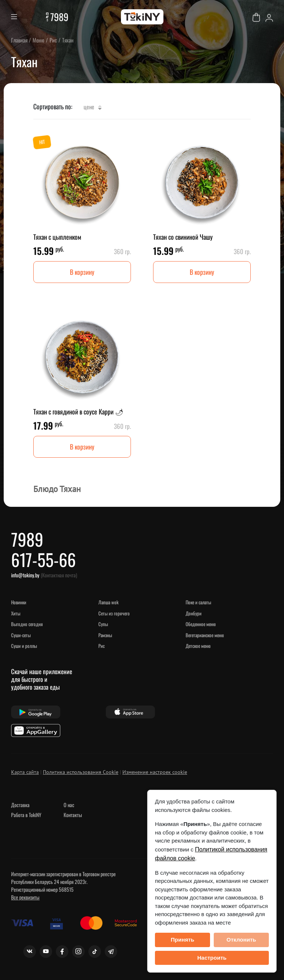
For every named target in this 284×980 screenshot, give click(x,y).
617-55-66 (43, 559)
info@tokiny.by (25, 575)
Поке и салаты (198, 602)
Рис (102, 646)
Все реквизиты (25, 897)
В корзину (82, 272)
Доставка (20, 805)
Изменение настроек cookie (155, 772)
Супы (103, 624)
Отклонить (241, 940)
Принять (183, 940)
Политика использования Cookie (81, 772)
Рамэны (105, 635)
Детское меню (198, 646)
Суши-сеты (21, 635)
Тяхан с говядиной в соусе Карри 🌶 (78, 412)
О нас (69, 805)
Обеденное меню (201, 624)
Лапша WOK (109, 602)
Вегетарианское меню (205, 635)
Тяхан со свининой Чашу (183, 237)
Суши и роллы (24, 646)
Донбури (194, 613)
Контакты (73, 815)
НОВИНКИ (19, 602)
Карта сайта (25, 772)
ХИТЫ (16, 613)
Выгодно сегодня (27, 624)
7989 (59, 17)
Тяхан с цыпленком (57, 237)
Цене (93, 107)
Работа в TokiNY (26, 815)
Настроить (212, 958)
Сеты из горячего (114, 613)
